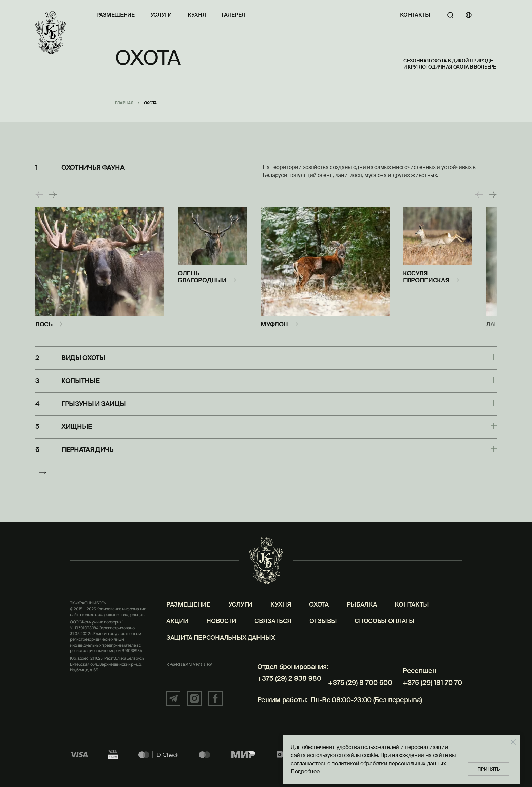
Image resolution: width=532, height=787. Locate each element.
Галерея (233, 15)
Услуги (161, 15)
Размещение (116, 15)
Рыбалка (362, 611)
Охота (319, 611)
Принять (486, 767)
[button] (39, 195)
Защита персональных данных (221, 644)
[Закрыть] (508, 740)
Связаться (273, 628)
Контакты (407, 15)
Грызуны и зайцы (95, 402)
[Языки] (464, 15)
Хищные (78, 425)
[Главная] (51, 33)
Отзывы (323, 628)
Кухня (197, 15)
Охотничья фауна (95, 167)
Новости (221, 628)
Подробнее (300, 769)
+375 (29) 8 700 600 (360, 685)
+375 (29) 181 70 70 (432, 685)
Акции (177, 628)
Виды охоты (85, 358)
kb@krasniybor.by (189, 671)
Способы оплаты (385, 628)
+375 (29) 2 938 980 (289, 685)
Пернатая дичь (89, 447)
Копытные (81, 380)
